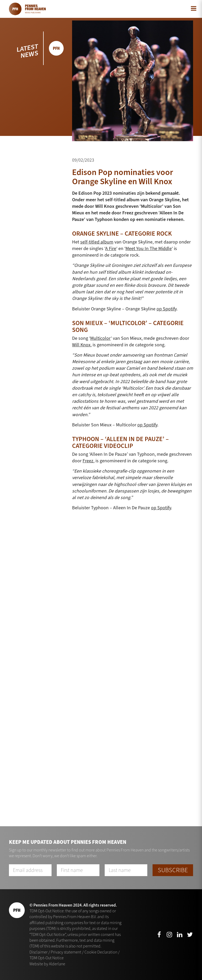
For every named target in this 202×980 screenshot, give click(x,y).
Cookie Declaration (101, 952)
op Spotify (166, 309)
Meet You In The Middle (149, 248)
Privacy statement (66, 952)
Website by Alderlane (47, 964)
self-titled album (97, 242)
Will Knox (81, 345)
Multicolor (100, 338)
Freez (88, 461)
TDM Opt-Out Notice (47, 958)
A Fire (111, 248)
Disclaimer (39, 952)
